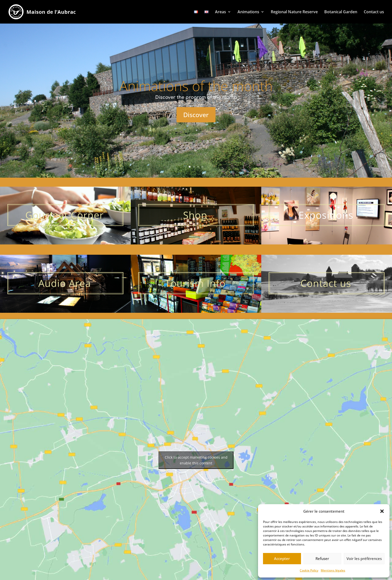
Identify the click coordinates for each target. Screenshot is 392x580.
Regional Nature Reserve (294, 12)
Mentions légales (333, 570)
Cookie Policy (309, 570)
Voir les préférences (364, 558)
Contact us (374, 12)
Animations (248, 12)
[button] (382, 511)
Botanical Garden (341, 12)
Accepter (282, 558)
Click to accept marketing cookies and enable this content (196, 460)
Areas (220, 12)
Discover (196, 115)
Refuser (322, 558)
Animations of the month (196, 86)
